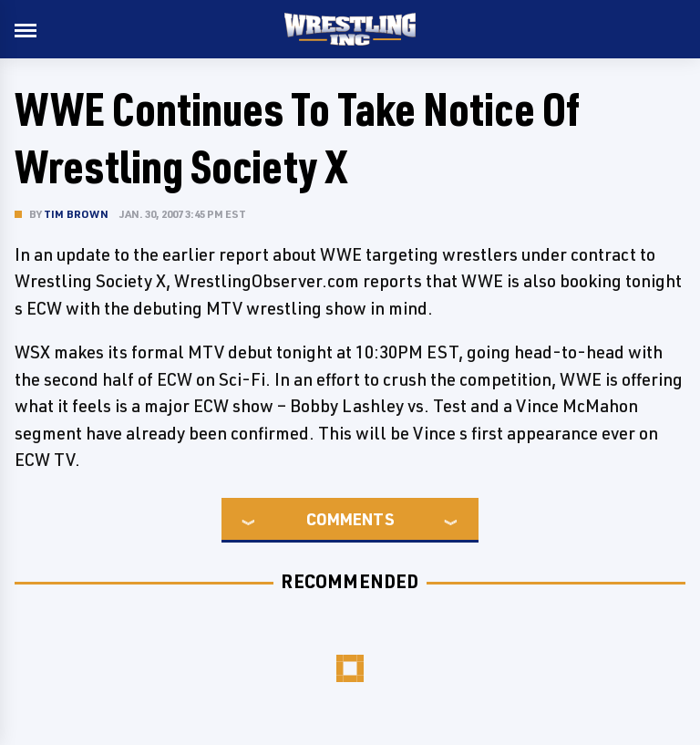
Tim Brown (76, 214)
